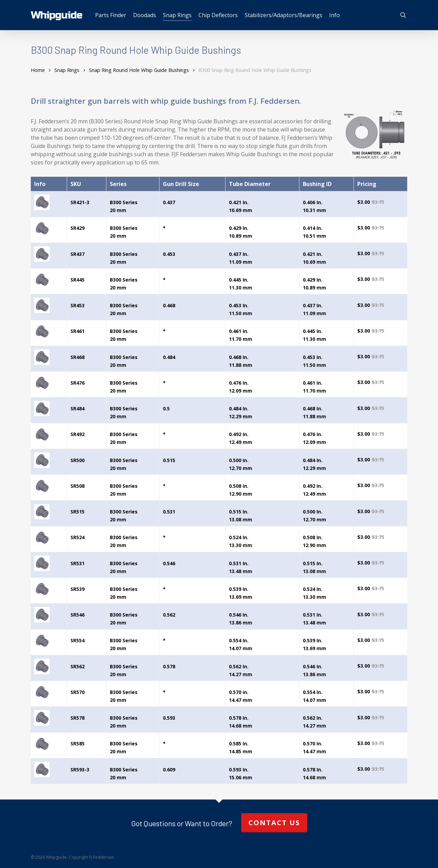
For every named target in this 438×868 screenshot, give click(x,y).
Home (38, 70)
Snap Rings (67, 70)
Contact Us (274, 823)
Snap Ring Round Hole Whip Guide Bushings (139, 70)
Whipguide (56, 15)
